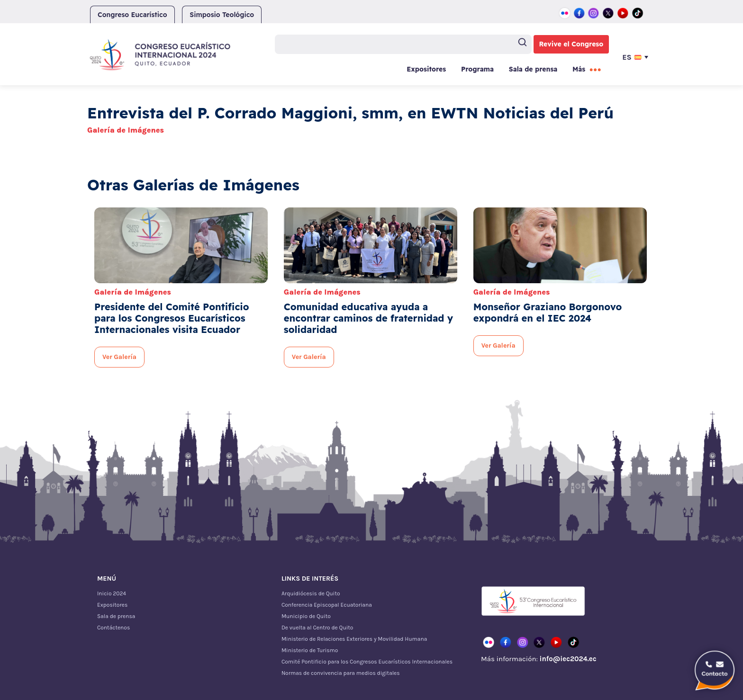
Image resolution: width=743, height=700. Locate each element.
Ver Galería (119, 357)
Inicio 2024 (112, 593)
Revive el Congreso (571, 44)
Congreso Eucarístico (132, 15)
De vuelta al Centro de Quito (317, 628)
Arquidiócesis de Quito (311, 593)
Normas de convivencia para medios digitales (341, 673)
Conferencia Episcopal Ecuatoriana (327, 605)
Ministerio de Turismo (310, 650)
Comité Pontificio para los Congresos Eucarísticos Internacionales (367, 662)
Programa (477, 69)
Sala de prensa (533, 69)
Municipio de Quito (306, 616)
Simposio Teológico (222, 15)
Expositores (426, 69)
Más (579, 69)
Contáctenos (113, 628)
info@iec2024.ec (568, 659)
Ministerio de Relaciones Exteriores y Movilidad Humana (354, 639)
